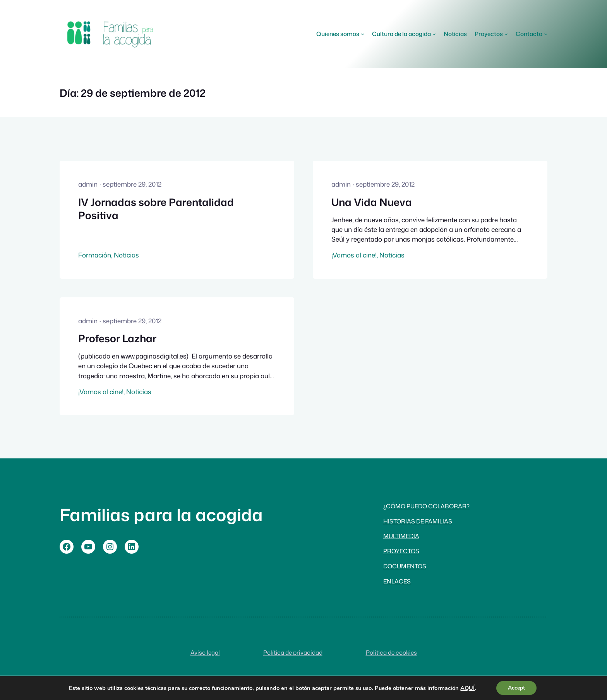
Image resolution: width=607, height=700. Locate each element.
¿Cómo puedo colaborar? (426, 506)
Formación (95, 255)
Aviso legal (205, 652)
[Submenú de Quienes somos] (363, 34)
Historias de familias (418, 521)
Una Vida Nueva (372, 202)
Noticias (126, 255)
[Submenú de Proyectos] (506, 34)
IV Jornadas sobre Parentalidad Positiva (156, 209)
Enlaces (397, 581)
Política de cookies (391, 652)
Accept (516, 688)
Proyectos (401, 551)
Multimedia (401, 536)
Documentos (405, 566)
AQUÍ (467, 688)
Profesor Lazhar (117, 338)
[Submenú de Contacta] (546, 34)
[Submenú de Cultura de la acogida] (434, 34)
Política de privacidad (293, 652)
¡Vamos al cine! (354, 255)
